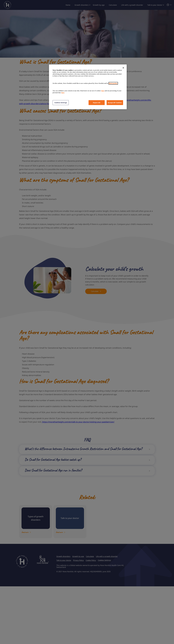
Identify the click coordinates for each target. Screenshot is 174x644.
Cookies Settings (61, 103)
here (103, 91)
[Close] (123, 68)
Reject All (97, 103)
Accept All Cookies (115, 103)
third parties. (113, 83)
